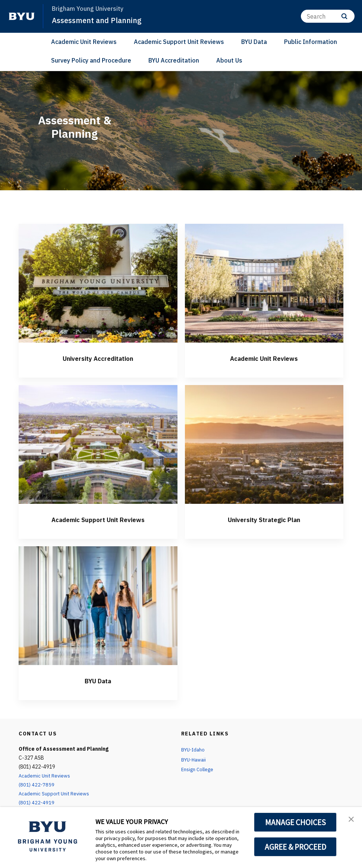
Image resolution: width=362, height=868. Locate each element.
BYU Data (254, 42)
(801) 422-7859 (37, 785)
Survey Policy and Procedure (91, 60)
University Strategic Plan (264, 519)
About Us (229, 60)
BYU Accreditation (174, 60)
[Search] (328, 16)
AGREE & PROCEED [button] (295, 847)
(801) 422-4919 (37, 802)
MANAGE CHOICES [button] (295, 822)
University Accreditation (98, 358)
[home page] (22, 16)
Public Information (311, 42)
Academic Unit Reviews (84, 42)
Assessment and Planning (99, 20)
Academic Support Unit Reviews (179, 42)
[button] (350, 820)
